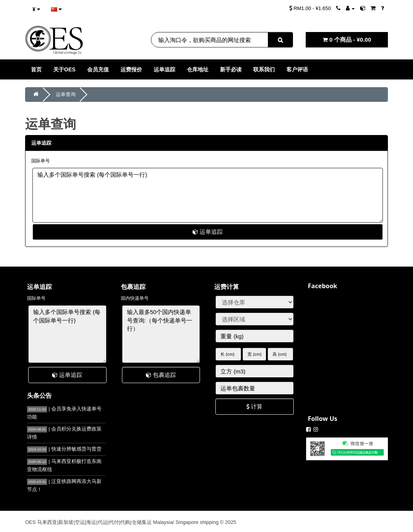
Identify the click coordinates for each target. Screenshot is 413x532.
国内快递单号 (135, 298)
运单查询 (66, 94)
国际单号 (41, 161)
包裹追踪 (161, 375)
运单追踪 (208, 232)
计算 (254, 406)
